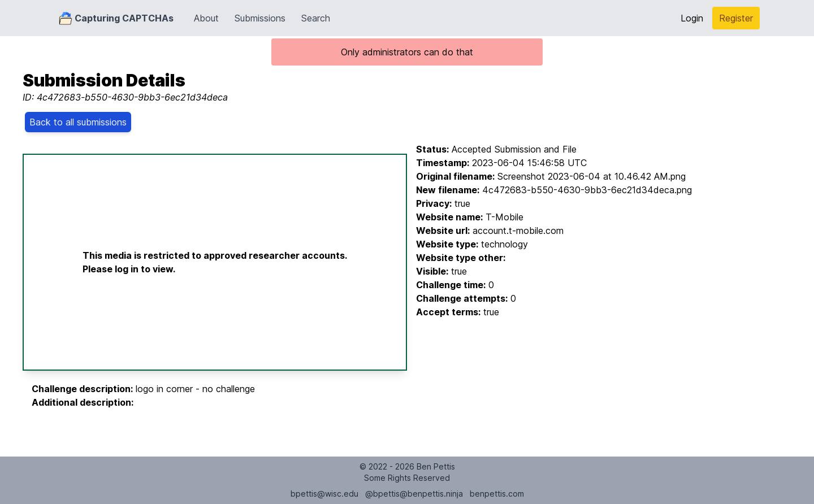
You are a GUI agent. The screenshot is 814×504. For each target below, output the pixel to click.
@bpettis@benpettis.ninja (414, 494)
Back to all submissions (78, 122)
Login (692, 18)
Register (736, 18)
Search (316, 18)
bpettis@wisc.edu (324, 494)
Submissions (260, 18)
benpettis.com (497, 494)
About (206, 18)
